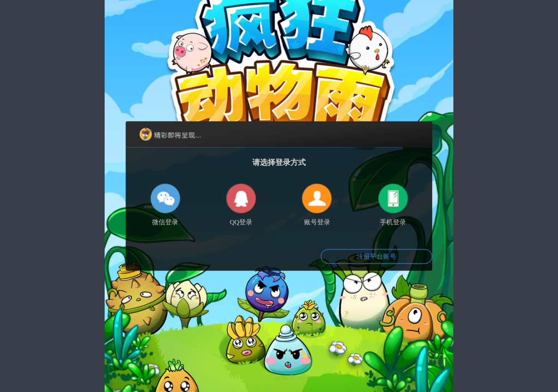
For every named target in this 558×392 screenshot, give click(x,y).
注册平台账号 (377, 256)
